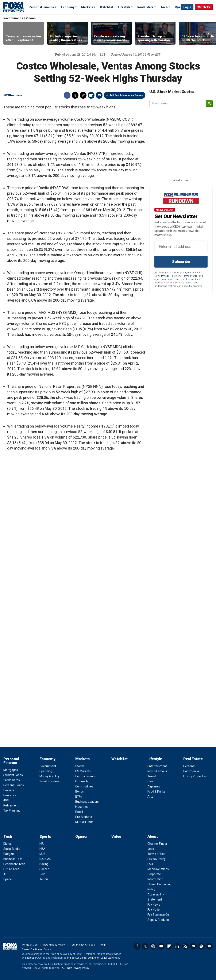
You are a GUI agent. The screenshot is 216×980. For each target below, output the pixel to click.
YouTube (161, 946)
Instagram (153, 946)
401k (7, 800)
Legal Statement (110, 958)
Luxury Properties (195, 776)
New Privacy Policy (54, 945)
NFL (42, 844)
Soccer (44, 869)
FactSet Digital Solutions (84, 958)
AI (5, 874)
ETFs (79, 797)
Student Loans (13, 775)
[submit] (209, 104)
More (178, 7)
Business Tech (13, 859)
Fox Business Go (158, 915)
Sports (45, 836)
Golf (42, 874)
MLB (42, 854)
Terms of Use (190, 276)
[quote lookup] (178, 104)
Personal (189, 766)
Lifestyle (124, 7)
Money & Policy (49, 776)
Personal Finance (41, 7)
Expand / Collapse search (177, 7)
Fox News (154, 905)
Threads (83, 95)
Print (91, 95)
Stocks (80, 766)
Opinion (82, 836)
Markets (87, 7)
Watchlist (107, 7)
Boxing (44, 864)
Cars (151, 781)
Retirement (11, 805)
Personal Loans (14, 785)
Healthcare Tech (14, 864)
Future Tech (11, 869)
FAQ (150, 864)
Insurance (10, 795)
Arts (150, 797)
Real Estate (145, 7)
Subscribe (181, 262)
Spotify (201, 946)
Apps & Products (159, 920)
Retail (79, 812)
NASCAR (45, 859)
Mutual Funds (84, 822)
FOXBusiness (13, 95)
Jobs (151, 849)
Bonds (80, 791)
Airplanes (154, 786)
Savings (9, 790)
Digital (7, 844)
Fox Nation (154, 910)
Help (103, 945)
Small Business (50, 781)
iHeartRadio (209, 946)
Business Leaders (87, 802)
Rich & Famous (157, 771)
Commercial (191, 771)
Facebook (67, 95)
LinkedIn (177, 946)
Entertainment (157, 766)
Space (8, 879)
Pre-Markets (84, 817)
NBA (42, 849)
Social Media (12, 849)
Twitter (75, 95)
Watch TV (204, 7)
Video (116, 836)
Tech (164, 7)
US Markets (83, 771)
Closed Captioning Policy (36, 949)
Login (187, 7)
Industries (82, 807)
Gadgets (9, 854)
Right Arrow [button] (208, 33)
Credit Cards (12, 780)
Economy (68, 7)
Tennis (44, 879)
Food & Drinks (156, 791)
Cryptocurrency (86, 776)
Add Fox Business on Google (126, 95)
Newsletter (193, 946)
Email (99, 95)
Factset (30, 958)
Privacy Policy (169, 276)
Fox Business (13, 7)
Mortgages (11, 770)
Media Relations (158, 869)
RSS (185, 946)
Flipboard (169, 946)
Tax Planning (12, 811)
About (153, 836)
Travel (152, 776)
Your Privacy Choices (83, 945)
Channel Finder (157, 844)
